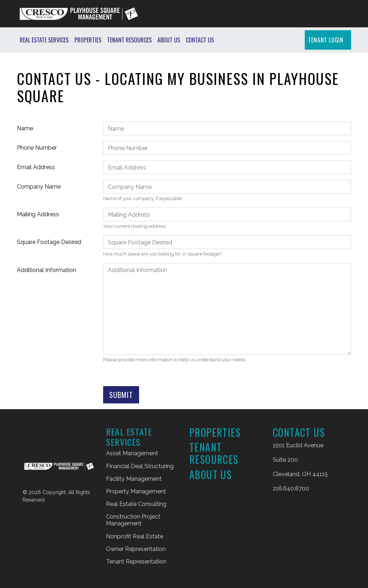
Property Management (136, 491)
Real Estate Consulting (136, 504)
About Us (169, 40)
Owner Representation (136, 549)
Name (25, 128)
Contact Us (200, 40)
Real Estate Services (44, 40)
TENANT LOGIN (326, 40)
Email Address (36, 167)
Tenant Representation (136, 562)
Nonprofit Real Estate (135, 536)
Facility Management (134, 479)
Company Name (39, 187)
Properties (88, 40)
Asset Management (132, 453)
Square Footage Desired (49, 242)
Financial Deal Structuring (140, 466)
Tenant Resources (129, 40)
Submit (121, 395)
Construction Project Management (133, 520)
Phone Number (37, 148)
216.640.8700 (291, 489)
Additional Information (47, 270)
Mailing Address (38, 214)
